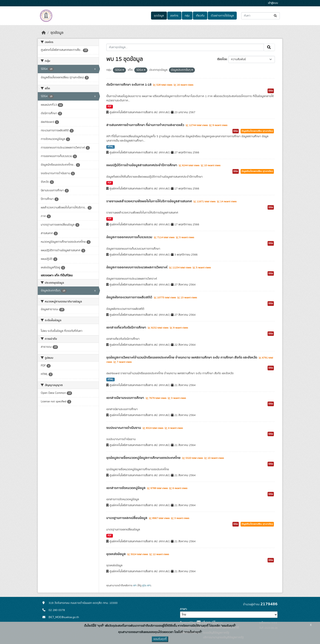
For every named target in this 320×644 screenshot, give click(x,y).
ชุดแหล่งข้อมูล (116, 554)
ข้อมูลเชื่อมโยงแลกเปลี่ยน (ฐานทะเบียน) (257, 131)
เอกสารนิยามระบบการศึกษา (126, 398)
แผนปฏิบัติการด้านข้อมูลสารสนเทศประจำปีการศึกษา (142, 165)
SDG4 (271, 91)
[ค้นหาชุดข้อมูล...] (261, 16)
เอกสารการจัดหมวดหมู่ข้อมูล (126, 488)
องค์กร (174, 16)
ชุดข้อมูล (159, 16)
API (135, 585)
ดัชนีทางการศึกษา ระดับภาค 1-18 (129, 85)
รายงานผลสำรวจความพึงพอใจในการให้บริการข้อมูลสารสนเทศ (149, 201)
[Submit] (276, 16)
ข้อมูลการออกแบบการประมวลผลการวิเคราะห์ (137, 267)
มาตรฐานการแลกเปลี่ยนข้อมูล (127, 518)
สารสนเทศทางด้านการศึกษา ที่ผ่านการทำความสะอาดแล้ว (146, 125)
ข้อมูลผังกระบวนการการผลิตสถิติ (130, 297)
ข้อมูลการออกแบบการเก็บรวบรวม (130, 237)
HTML (110, 147)
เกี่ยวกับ (200, 16)
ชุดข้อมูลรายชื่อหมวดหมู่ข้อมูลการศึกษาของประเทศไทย (144, 458)
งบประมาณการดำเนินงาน (124, 428)
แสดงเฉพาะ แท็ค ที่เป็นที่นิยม (57, 276)
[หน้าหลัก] (44, 33)
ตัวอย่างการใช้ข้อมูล (222, 16)
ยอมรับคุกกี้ (160, 639)
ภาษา (183, 609)
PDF (109, 107)
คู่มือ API (146, 585)
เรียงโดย (222, 59)
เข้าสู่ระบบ (273, 3)
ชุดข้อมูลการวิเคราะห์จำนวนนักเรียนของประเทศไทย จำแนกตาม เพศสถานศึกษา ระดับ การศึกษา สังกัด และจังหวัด (182, 357)
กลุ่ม (187, 16)
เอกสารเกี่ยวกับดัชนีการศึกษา (127, 328)
